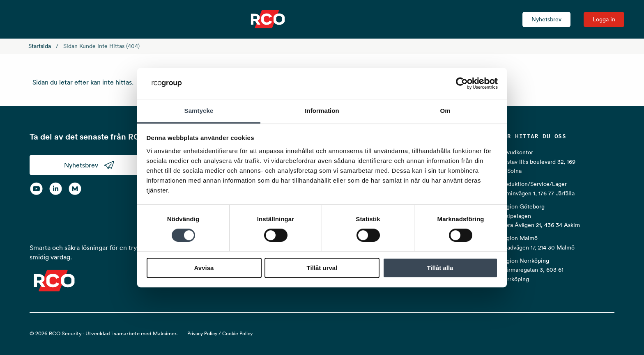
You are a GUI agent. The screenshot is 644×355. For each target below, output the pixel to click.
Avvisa (204, 268)
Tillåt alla (440, 268)
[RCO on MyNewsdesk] (75, 188)
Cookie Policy (237, 333)
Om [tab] (445, 111)
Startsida (40, 46)
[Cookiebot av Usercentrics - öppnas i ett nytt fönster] (462, 83)
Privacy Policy (202, 333)
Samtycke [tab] (199, 111)
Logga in (604, 19)
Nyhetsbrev (546, 19)
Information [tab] (322, 111)
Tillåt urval (322, 268)
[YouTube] (36, 188)
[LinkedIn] (56, 188)
